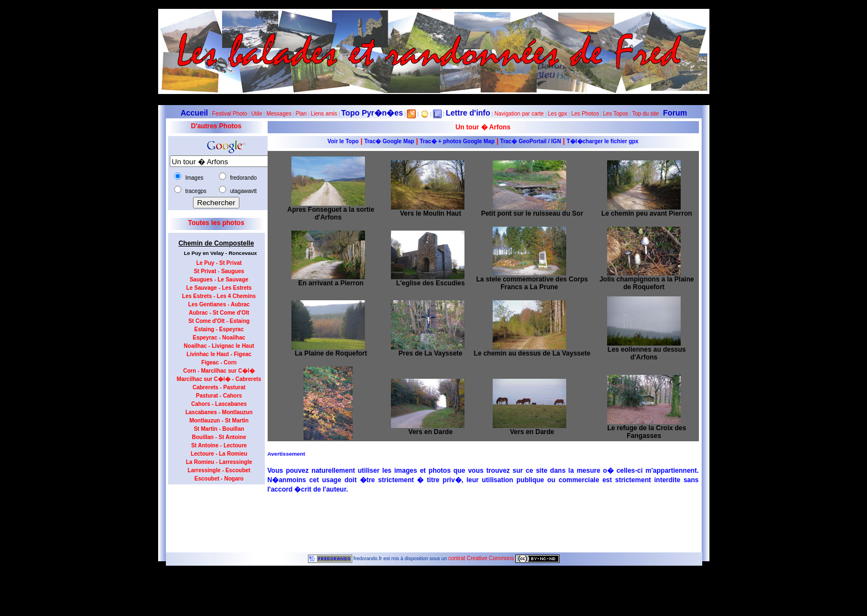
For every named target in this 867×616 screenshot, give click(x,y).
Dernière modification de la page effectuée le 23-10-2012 (433, 583)
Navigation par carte (519, 114)
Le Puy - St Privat (219, 263)
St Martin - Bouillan (219, 429)
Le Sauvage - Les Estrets (219, 288)
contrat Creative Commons (482, 558)
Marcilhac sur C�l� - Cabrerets (219, 379)
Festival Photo (230, 114)
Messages (279, 114)
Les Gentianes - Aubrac (219, 304)
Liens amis (324, 114)
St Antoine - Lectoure (219, 445)
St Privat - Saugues (219, 271)
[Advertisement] (212, 515)
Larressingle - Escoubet (219, 470)
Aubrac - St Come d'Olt (219, 313)
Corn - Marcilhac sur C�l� (219, 371)
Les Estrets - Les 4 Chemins (219, 296)
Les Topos (616, 114)
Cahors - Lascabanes (219, 404)
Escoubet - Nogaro (219, 479)
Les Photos (585, 114)
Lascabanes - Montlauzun (219, 412)
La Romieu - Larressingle (219, 462)
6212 (433, 576)
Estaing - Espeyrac (219, 329)
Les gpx (558, 114)
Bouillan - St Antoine (219, 437)
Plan (301, 114)
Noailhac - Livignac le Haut (219, 346)
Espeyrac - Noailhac (219, 338)
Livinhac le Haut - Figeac (219, 354)
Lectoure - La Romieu (219, 454)
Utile (257, 114)
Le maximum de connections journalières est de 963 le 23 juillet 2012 (433, 613)
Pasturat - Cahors (219, 396)
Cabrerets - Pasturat (219, 387)
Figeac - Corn (219, 362)
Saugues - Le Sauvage (219, 280)
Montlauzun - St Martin (219, 421)
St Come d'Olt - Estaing (219, 321)
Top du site (645, 114)
